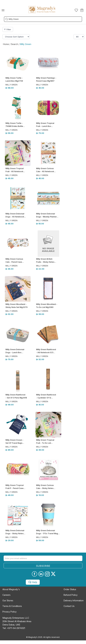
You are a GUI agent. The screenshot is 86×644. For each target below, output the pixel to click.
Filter (7, 29)
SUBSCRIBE (43, 566)
